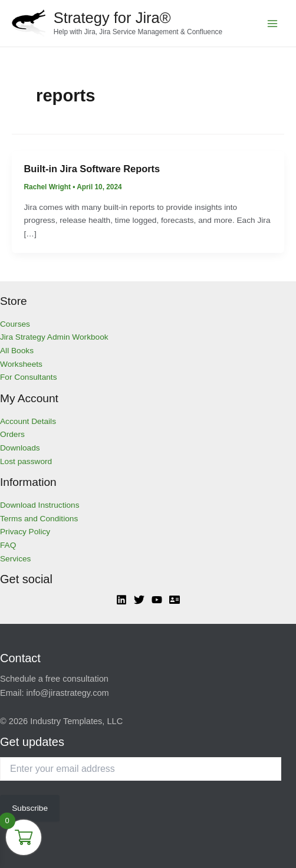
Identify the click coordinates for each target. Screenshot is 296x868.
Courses (15, 324)
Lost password (26, 461)
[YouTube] (157, 600)
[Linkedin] (121, 600)
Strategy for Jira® (112, 18)
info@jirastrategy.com (68, 693)
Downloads (20, 448)
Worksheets (21, 364)
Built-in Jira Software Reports (92, 169)
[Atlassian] (175, 600)
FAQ (8, 545)
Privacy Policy (25, 532)
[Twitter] (139, 600)
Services (15, 559)
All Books (17, 351)
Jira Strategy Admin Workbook (54, 337)
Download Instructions (40, 505)
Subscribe (30, 808)
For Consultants (29, 377)
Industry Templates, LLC (76, 721)
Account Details (28, 421)
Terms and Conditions (39, 519)
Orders (12, 434)
